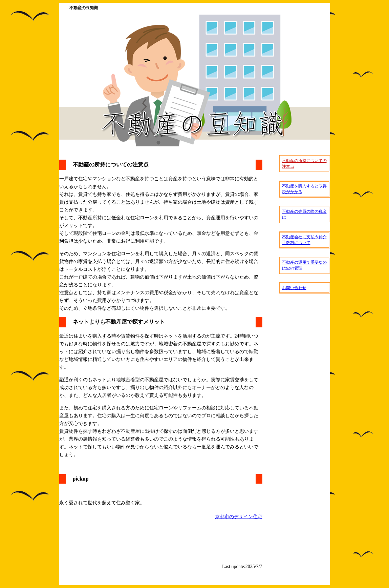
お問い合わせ (294, 288)
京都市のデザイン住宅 (239, 517)
